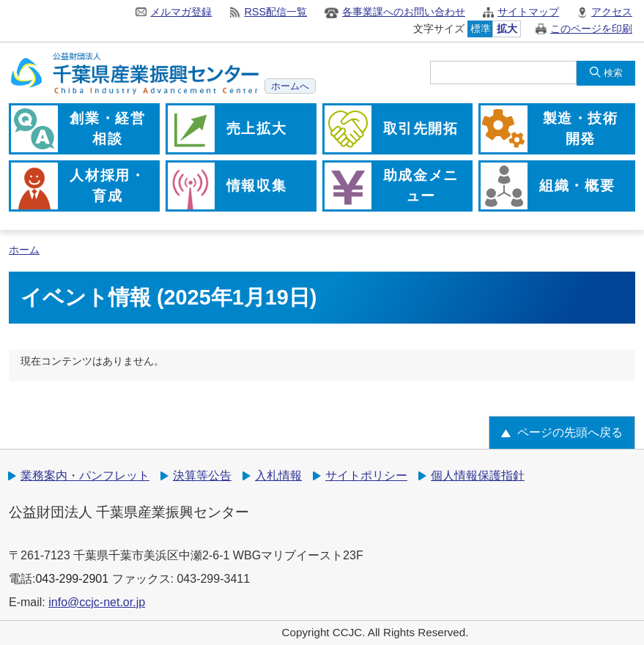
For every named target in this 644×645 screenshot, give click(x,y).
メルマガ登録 (181, 12)
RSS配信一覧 (275, 12)
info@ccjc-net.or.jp (97, 602)
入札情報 (278, 476)
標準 (481, 29)
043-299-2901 (72, 579)
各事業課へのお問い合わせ (404, 12)
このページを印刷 (591, 29)
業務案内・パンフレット (85, 476)
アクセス (612, 12)
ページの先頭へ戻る (570, 432)
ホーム (24, 250)
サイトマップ (528, 12)
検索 (613, 73)
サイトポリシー (366, 476)
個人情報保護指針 (478, 476)
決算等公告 (202, 476)
